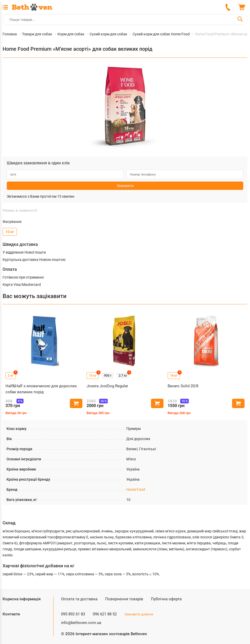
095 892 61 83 (73, 614)
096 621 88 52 (105, 614)
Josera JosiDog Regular (107, 386)
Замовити (125, 186)
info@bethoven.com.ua (81, 623)
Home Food (136, 490)
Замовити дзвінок (139, 614)
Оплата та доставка (79, 599)
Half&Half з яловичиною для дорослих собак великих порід (41, 389)
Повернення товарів (124, 599)
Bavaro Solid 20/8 (183, 386)
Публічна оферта (166, 599)
